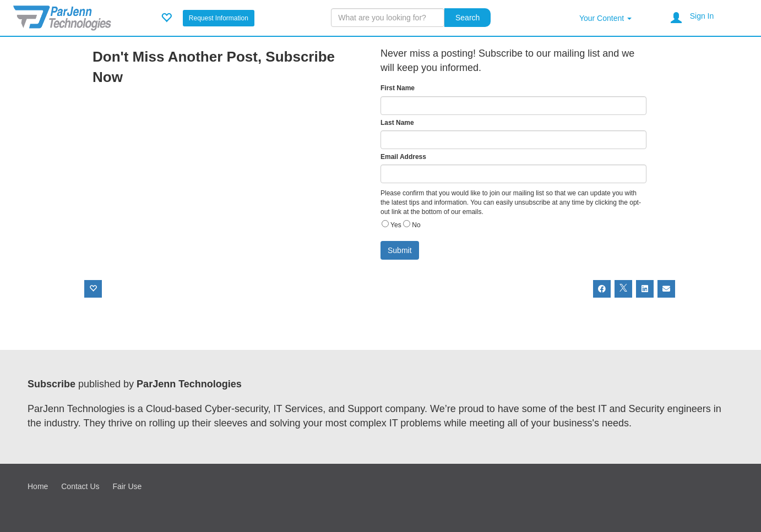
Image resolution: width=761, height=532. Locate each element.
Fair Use (127, 486)
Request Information (219, 18)
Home (38, 486)
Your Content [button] (605, 18)
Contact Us (80, 486)
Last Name (397, 123)
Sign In (702, 16)
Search (468, 18)
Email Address (403, 157)
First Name (398, 88)
